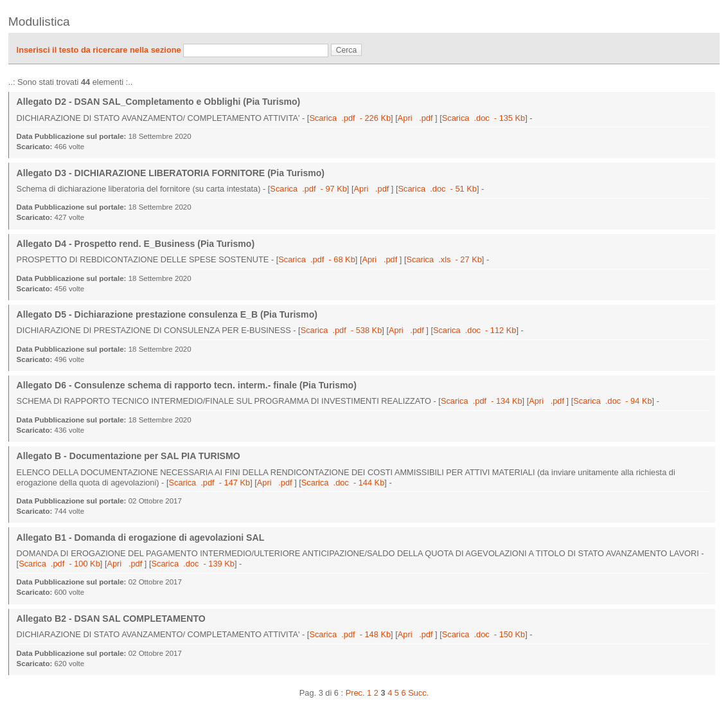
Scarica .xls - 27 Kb (444, 259)
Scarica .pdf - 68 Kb (317, 259)
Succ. (418, 693)
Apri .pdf (416, 118)
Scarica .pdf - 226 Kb (350, 118)
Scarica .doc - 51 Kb (438, 189)
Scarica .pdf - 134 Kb (482, 401)
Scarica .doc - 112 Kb (475, 330)
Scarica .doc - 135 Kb (484, 118)
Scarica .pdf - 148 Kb (350, 634)
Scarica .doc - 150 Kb (484, 634)
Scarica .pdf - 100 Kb (59, 564)
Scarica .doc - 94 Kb (612, 401)
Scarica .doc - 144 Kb (343, 483)
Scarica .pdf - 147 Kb (210, 483)
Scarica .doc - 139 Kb (192, 564)
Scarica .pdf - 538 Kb (342, 330)
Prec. (355, 693)
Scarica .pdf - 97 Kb (308, 189)
